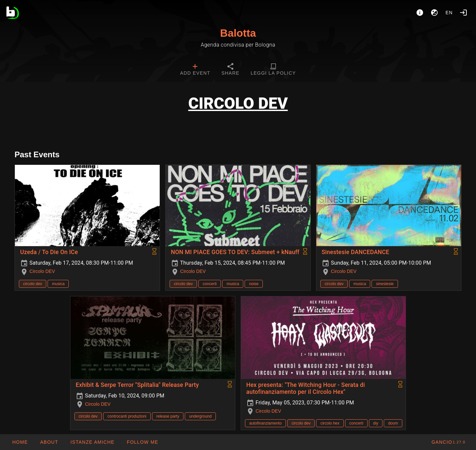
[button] (92, 442)
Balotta (238, 33)
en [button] (449, 13)
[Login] (463, 13)
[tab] (195, 70)
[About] (420, 13)
